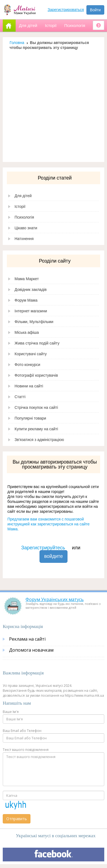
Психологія (24, 217)
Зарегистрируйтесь (43, 548)
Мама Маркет (27, 279)
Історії (20, 206)
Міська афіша (27, 332)
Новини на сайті (29, 386)
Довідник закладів (31, 290)
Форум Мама (26, 300)
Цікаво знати (26, 228)
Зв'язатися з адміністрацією (39, 440)
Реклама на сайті (27, 639)
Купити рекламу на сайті (36, 429)
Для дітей (23, 196)
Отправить (17, 819)
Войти (95, 10)
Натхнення (24, 239)
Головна (17, 43)
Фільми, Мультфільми (34, 322)
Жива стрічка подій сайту (37, 343)
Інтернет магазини (31, 311)
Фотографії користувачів (36, 375)
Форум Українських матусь (55, 599)
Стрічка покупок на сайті (36, 407)
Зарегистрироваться (66, 10)
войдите (54, 556)
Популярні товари (30, 418)
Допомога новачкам (31, 650)
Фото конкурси (27, 365)
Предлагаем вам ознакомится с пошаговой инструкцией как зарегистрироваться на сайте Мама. (49, 524)
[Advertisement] (51, 104)
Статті (20, 397)
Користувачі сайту (31, 354)
